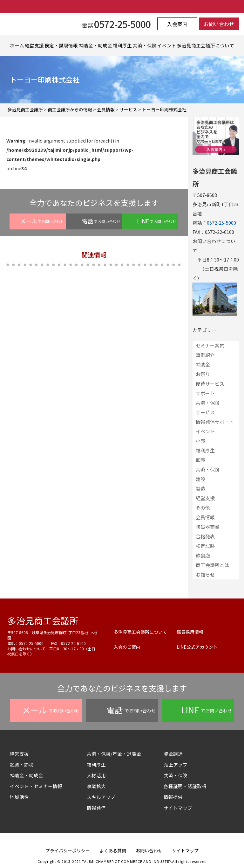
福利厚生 (122, 45)
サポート (205, 393)
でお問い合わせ (42, 221)
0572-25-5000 (221, 223)
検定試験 (205, 546)
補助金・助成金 (95, 45)
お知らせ (205, 574)
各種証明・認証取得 (185, 786)
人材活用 (96, 775)
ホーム (17, 45)
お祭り (203, 374)
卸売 (200, 460)
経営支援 (34, 45)
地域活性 (19, 797)
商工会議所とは (212, 565)
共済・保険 (145, 45)
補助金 (203, 364)
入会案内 (177, 24)
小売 (200, 441)
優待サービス (210, 384)
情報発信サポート (215, 422)
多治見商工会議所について (206, 45)
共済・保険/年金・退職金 (114, 754)
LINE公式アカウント (197, 647)
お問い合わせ (219, 24)
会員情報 (205, 517)
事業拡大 (96, 786)
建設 (200, 479)
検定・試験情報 (61, 45)
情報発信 (96, 808)
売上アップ (176, 764)
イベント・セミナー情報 (36, 786)
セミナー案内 (210, 345)
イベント (167, 45)
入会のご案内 (127, 647)
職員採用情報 (190, 632)
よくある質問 (113, 850)
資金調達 (176, 754)
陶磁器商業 (208, 527)
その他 (203, 508)
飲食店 (203, 555)
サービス (205, 412)
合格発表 (205, 536)
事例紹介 (205, 355)
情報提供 (173, 797)
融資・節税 (22, 764)
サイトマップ (178, 808)
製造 (200, 489)
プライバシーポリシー (68, 850)
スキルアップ (103, 797)
